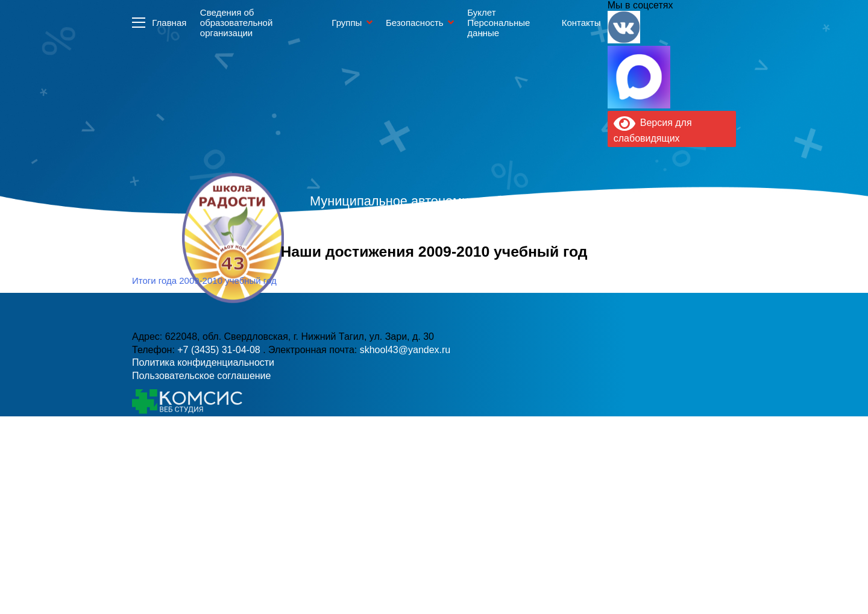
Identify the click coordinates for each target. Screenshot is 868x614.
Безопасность (415, 23)
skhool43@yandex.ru (566, 262)
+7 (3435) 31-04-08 (393, 262)
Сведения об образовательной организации (236, 23)
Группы (347, 23)
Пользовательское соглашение (201, 376)
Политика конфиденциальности (203, 362)
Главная (169, 23)
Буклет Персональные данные (498, 23)
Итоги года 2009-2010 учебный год (204, 280)
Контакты (581, 23)
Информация (139, 22)
